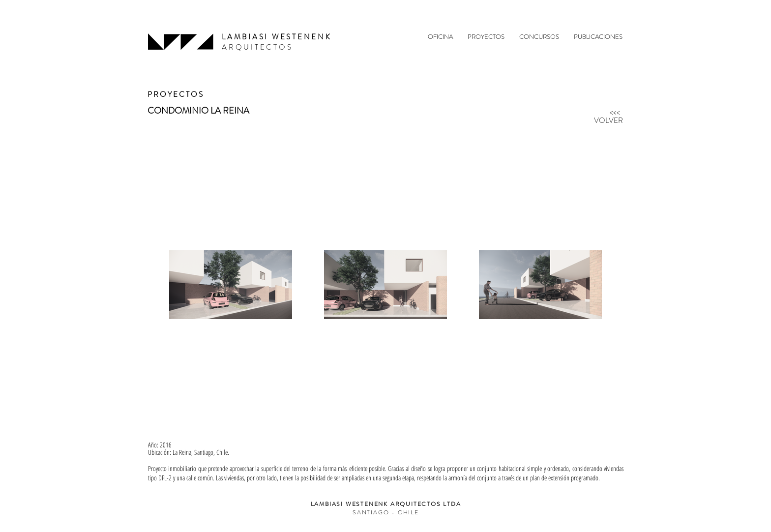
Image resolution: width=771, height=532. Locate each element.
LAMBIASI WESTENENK (277, 37)
